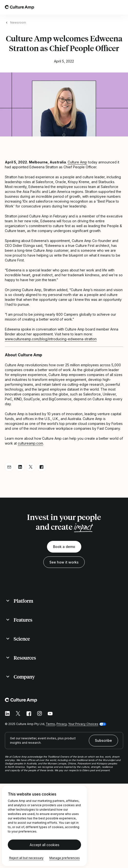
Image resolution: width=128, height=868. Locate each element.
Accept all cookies (45, 845)
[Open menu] (120, 7)
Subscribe (103, 740)
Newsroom (18, 22)
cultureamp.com (30, 443)
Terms (50, 724)
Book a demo (64, 547)
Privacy (62, 724)
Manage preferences (65, 858)
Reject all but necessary (26, 858)
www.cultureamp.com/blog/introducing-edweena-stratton (51, 339)
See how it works (64, 562)
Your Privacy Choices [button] (83, 724)
